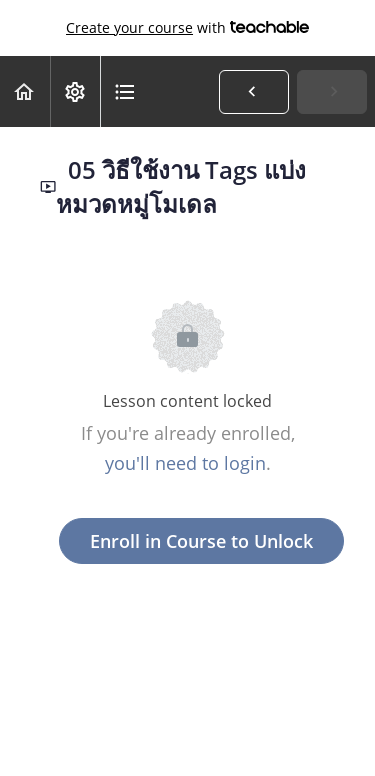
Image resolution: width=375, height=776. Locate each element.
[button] (25, 91)
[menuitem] (75, 91)
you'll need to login (185, 463)
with (187, 28)
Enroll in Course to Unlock (201, 541)
